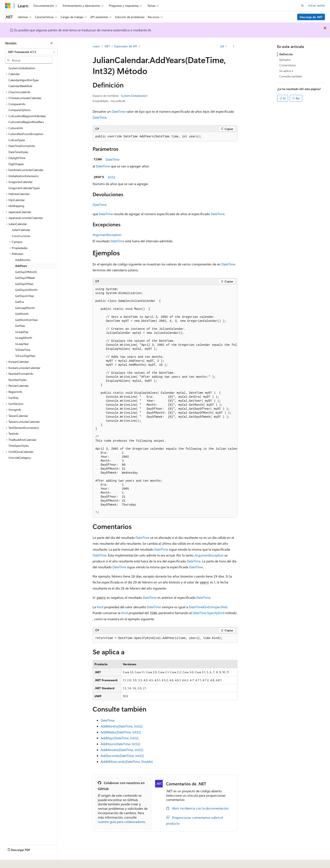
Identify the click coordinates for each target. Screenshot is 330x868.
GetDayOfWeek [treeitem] (25, 278)
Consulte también (291, 76)
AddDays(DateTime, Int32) (120, 738)
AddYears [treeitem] (21, 266)
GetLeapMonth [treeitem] (25, 308)
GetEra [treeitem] (19, 302)
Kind (100, 607)
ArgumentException (107, 235)
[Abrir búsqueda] (302, 6)
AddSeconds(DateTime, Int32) (122, 756)
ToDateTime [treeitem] (23, 350)
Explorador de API (126, 46)
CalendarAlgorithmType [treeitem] (23, 80)
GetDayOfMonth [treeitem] (26, 272)
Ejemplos (285, 60)
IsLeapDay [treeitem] (22, 332)
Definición (286, 54)
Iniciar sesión (317, 5)
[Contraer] (52, 43)
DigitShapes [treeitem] (16, 164)
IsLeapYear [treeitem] (22, 344)
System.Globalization (134, 96)
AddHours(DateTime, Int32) (120, 744)
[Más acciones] (234, 46)
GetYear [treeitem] (20, 326)
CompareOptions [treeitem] (19, 110)
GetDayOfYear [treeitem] (24, 284)
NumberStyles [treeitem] (17, 380)
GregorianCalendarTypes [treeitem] (24, 188)
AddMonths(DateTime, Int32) (122, 726)
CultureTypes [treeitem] (17, 140)
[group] (165, 401)
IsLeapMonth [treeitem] (24, 338)
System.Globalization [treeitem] (22, 68)
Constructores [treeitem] (21, 236)
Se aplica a (286, 71)
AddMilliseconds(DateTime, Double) (127, 761)
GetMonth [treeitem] (22, 314)
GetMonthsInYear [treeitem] (27, 320)
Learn (96, 46)
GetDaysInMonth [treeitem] (26, 290)
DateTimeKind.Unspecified (208, 607)
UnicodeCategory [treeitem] (20, 458)
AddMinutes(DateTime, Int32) (122, 750)
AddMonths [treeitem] (23, 260)
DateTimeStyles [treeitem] (18, 152)
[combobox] (31, 52)
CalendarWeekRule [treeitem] (20, 86)
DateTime (118, 111)
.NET (107, 46)
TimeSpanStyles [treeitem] (19, 446)
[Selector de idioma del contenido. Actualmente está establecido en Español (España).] (20, 862)
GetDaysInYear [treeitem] (25, 296)
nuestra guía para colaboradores (122, 822)
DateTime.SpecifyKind (208, 613)
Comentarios (287, 65)
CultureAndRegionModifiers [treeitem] (26, 122)
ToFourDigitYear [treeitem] (25, 356)
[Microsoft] (8, 6)
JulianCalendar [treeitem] (21, 230)
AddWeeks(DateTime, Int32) (121, 732)
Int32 (112, 177)
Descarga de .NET (311, 17)
